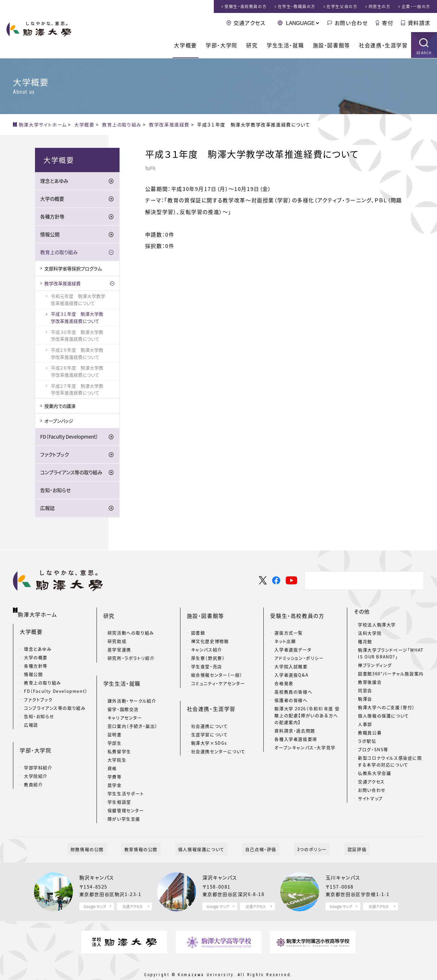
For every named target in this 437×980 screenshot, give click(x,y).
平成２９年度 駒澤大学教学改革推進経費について (77, 353)
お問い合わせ (351, 23)
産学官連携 (119, 641)
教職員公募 (370, 732)
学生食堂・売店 (207, 658)
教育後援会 (370, 682)
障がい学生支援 (124, 803)
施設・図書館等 (332, 45)
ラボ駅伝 (367, 741)
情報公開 (50, 234)
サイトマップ (370, 798)
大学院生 (117, 744)
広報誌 (47, 508)
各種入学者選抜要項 (296, 731)
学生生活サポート (126, 777)
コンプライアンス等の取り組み (71, 472)
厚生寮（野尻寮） (208, 650)
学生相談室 (119, 786)
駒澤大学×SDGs (209, 727)
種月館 (365, 641)
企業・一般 (416, 6)
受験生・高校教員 (246, 6)
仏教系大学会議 (374, 773)
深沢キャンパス (221, 861)
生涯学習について (210, 718)
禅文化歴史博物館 (210, 633)
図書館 (198, 625)
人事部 (365, 724)
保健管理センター (126, 794)
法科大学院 (370, 633)
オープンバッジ (59, 421)
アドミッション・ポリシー (299, 650)
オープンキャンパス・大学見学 (305, 739)
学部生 (115, 727)
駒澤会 (365, 699)
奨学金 (115, 769)
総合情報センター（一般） (217, 667)
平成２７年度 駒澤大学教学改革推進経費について (77, 389)
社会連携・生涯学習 (383, 45)
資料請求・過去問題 (295, 722)
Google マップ (95, 890)
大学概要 (185, 45)
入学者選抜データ (293, 641)
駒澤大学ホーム (39, 610)
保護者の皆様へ (291, 692)
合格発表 (284, 675)
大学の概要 (52, 199)
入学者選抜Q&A (291, 667)
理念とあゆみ (54, 181)
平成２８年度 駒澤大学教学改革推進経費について (77, 371)
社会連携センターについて (218, 735)
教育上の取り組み (59, 252)
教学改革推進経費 (63, 283)
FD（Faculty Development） (69, 437)
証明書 (115, 718)
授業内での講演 (60, 406)
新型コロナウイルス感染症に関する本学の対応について (390, 761)
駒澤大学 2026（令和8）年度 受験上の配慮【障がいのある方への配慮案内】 (307, 707)
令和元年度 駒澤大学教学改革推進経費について (78, 300)
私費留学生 (119, 735)
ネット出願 (285, 633)
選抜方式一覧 (289, 625)
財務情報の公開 (103, 833)
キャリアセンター (125, 701)
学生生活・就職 (285, 45)
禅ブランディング (375, 665)
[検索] (363, 581)
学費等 (115, 760)
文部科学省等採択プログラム (73, 268)
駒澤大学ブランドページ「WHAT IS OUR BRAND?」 (391, 653)
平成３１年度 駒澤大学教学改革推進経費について (77, 317)
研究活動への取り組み (131, 625)
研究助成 (117, 633)
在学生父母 (342, 6)
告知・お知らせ (55, 490)
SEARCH (424, 53)
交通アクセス (250, 23)
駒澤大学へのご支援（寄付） (386, 707)
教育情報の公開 (151, 833)
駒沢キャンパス (98, 861)
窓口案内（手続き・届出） (133, 710)
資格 (112, 752)
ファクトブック (54, 455)
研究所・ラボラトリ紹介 (131, 650)
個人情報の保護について (384, 716)
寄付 (388, 23)
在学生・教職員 (297, 6)
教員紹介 (33, 770)
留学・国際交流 (123, 693)
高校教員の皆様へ (293, 684)
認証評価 (340, 833)
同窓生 (380, 6)
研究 (252, 45)
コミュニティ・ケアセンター (218, 675)
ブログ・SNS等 (373, 749)
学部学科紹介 (38, 753)
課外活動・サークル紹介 (132, 685)
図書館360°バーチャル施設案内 (391, 673)
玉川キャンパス (344, 861)
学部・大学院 (222, 45)
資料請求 (419, 23)
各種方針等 (52, 217)
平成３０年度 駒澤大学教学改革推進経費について (77, 336)
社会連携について (210, 710)
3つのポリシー (302, 833)
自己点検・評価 (258, 833)
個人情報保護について (205, 833)
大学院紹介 (36, 762)
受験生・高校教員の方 (297, 611)
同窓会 (365, 690)
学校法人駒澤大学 (377, 625)
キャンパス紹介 (207, 641)
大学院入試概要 (291, 658)
